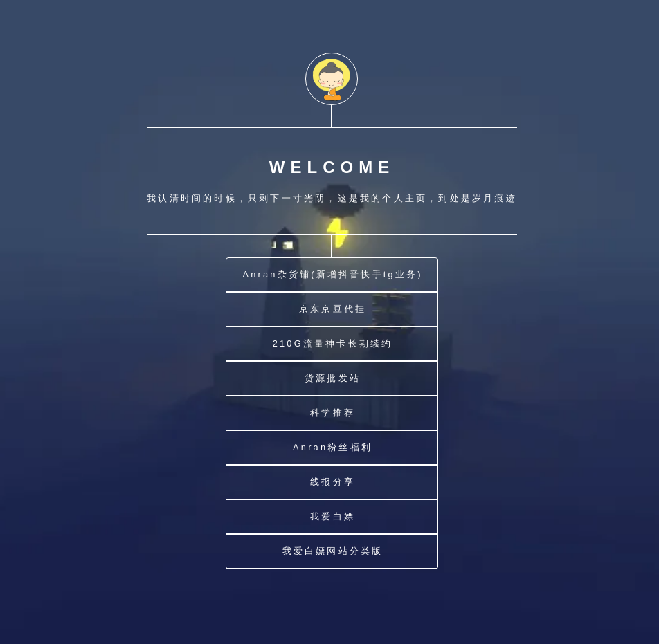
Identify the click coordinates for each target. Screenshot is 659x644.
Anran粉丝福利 (333, 447)
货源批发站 (333, 378)
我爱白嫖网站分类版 (333, 551)
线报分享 (333, 482)
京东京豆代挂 (333, 309)
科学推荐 (333, 413)
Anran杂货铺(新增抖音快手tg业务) (332, 274)
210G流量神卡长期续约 (333, 343)
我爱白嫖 (333, 516)
